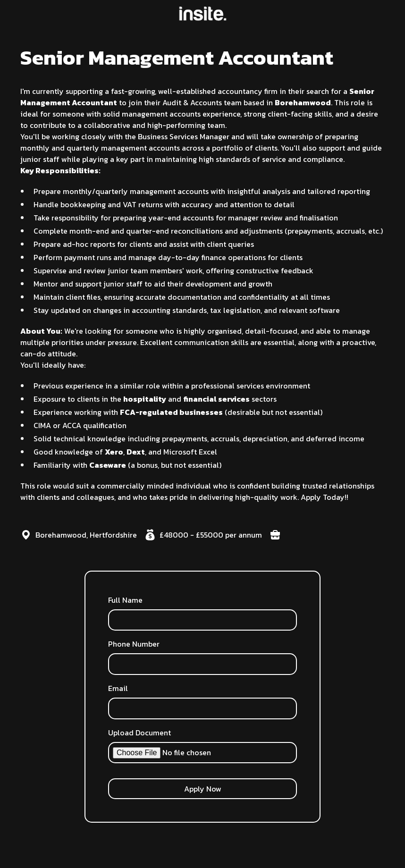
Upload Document (139, 733)
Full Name (125, 600)
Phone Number (134, 644)
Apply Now (203, 789)
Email (118, 688)
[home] (203, 14)
